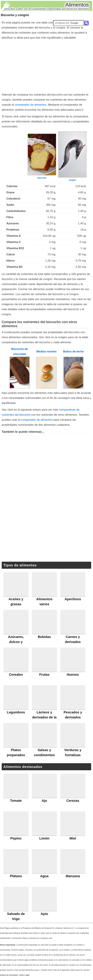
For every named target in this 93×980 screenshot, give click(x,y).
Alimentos (77, 5)
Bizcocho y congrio (15, 15)
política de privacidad (9, 975)
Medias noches (46, 352)
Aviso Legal (24, 975)
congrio (72, 180)
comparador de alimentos (30, 105)
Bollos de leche (73, 352)
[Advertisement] (46, 65)
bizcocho (42, 178)
